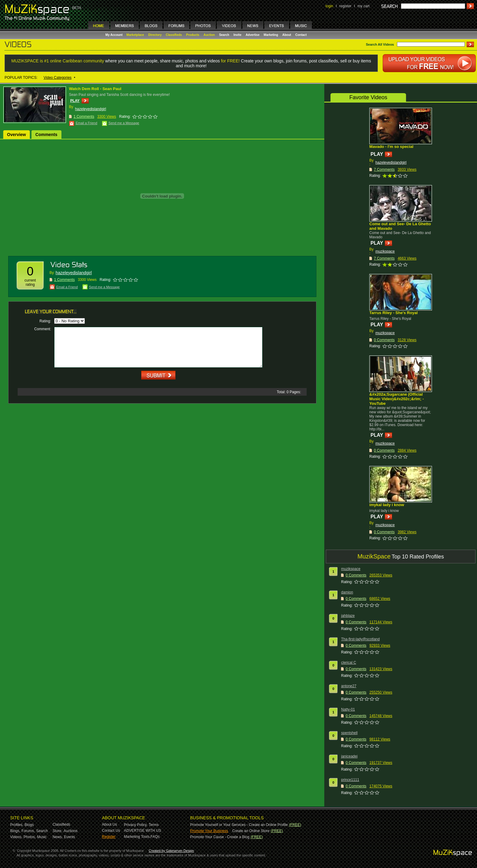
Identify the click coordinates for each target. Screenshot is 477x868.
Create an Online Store (251, 831)
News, (58, 837)
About (287, 35)
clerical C (348, 663)
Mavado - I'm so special (391, 147)
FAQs (155, 837)
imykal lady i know (387, 505)
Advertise (252, 35)
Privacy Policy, (136, 825)
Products (193, 35)
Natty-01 (348, 709)
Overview (16, 135)
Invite (237, 35)
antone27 (349, 686)
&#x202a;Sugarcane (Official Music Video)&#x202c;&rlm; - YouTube (397, 399)
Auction (209, 35)
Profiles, (17, 825)
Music (42, 837)
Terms (154, 825)
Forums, (28, 831)
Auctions (71, 831)
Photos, (30, 837)
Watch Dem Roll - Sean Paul (95, 89)
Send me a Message (124, 123)
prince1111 (350, 780)
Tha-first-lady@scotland (360, 639)
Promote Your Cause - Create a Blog (220, 837)
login (329, 6)
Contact (301, 35)
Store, (57, 831)
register (345, 6)
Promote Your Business (209, 831)
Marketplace (135, 35)
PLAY (75, 101)
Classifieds (174, 35)
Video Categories (57, 78)
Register (109, 837)
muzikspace (385, 251)
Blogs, (15, 831)
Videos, (16, 837)
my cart (363, 6)
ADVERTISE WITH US (143, 831)
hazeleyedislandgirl (91, 109)
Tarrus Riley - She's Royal (393, 313)
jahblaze (348, 616)
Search (224, 35)
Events (70, 837)
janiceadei (349, 756)
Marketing (271, 35)
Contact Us (111, 831)
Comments (46, 135)
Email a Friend (87, 123)
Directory (155, 35)
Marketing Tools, (137, 837)
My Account (115, 35)
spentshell (349, 733)
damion (347, 592)
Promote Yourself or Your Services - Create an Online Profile (239, 825)
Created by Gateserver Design (171, 851)
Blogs (29, 825)
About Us (109, 824)
